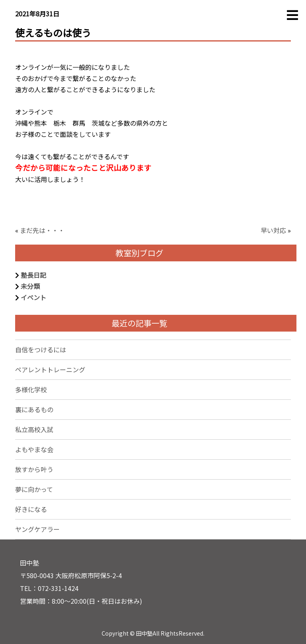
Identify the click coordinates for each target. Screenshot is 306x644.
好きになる (31, 509)
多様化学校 (31, 389)
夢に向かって (34, 489)
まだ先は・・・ (42, 230)
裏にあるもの (34, 409)
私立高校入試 (34, 429)
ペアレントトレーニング (50, 369)
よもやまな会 (34, 449)
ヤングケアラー (37, 529)
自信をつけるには (41, 350)
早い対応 (273, 230)
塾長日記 (33, 275)
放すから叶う (34, 469)
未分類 (30, 286)
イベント (33, 297)
